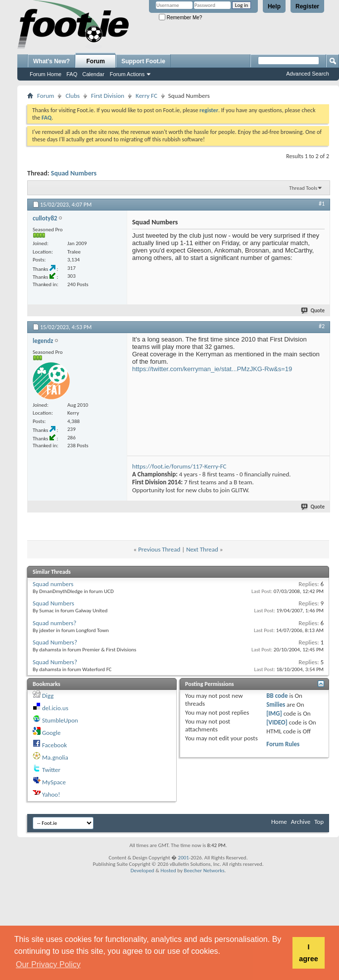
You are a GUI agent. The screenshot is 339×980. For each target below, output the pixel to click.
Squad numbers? (54, 623)
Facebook (54, 745)
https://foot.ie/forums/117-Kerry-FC (179, 466)
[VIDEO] (277, 722)
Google (51, 733)
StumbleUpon (60, 720)
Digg (48, 696)
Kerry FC (146, 96)
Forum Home (46, 74)
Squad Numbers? (55, 642)
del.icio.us (55, 708)
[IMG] (274, 713)
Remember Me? (180, 18)
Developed (143, 871)
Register (307, 6)
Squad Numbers (74, 173)
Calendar (93, 74)
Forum (96, 61)
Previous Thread (159, 549)
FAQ (72, 74)
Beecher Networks (204, 871)
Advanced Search (308, 74)
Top (319, 822)
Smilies (276, 704)
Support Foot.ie (143, 61)
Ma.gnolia (55, 757)
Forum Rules (283, 744)
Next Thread (202, 549)
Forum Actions (127, 74)
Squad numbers (53, 584)
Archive (301, 822)
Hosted (168, 871)
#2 (322, 326)
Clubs (73, 96)
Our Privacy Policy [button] (48, 964)
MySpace (54, 782)
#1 (322, 204)
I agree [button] (308, 953)
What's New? (51, 61)
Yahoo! (51, 794)
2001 (184, 858)
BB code (277, 696)
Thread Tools (303, 188)
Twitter (51, 770)
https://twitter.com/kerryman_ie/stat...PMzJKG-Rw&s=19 (212, 369)
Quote (313, 311)
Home (279, 822)
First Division (108, 96)
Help (274, 6)
